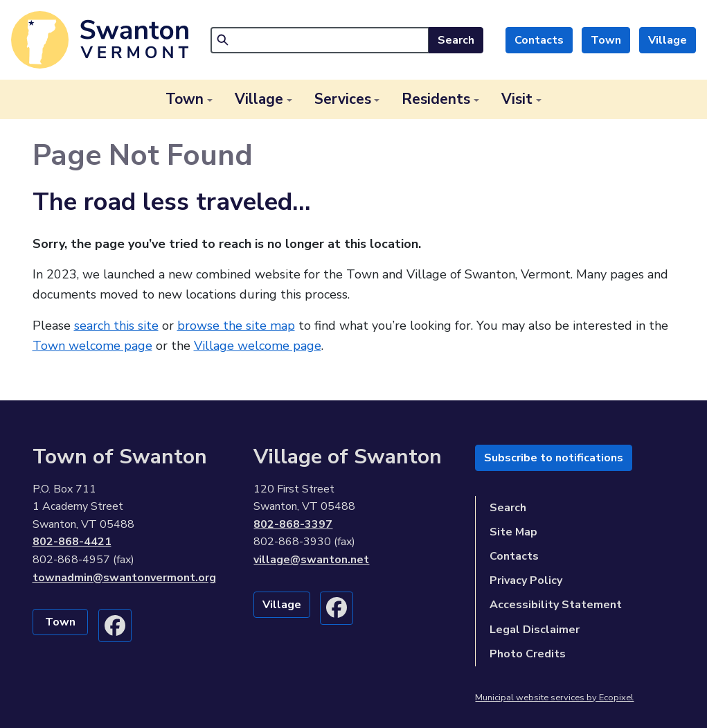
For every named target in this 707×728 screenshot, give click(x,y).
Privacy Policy (526, 580)
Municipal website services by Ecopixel (554, 698)
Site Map (513, 532)
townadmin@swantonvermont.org (124, 578)
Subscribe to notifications (554, 458)
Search (456, 40)
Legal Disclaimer (535, 630)
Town (606, 40)
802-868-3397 (293, 524)
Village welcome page (258, 346)
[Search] (320, 40)
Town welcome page (92, 346)
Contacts (539, 40)
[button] (189, 99)
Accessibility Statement (556, 605)
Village (668, 40)
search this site (116, 326)
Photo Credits (528, 654)
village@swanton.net (311, 560)
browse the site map (236, 326)
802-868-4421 (72, 542)
